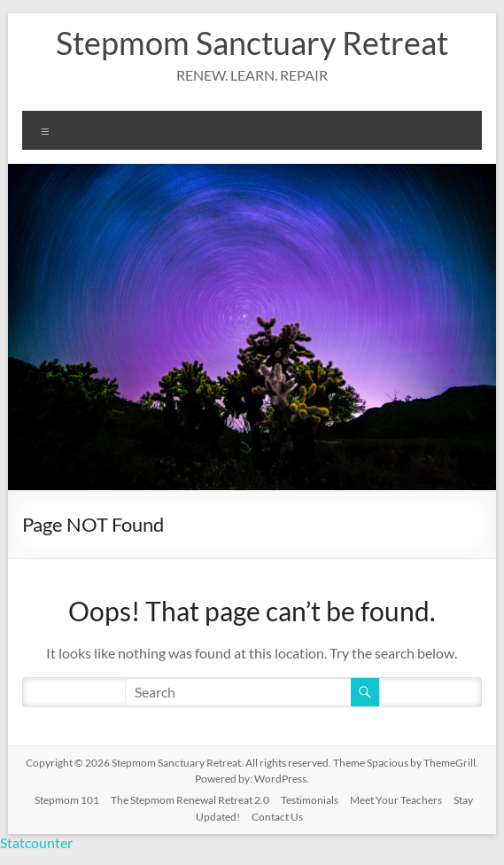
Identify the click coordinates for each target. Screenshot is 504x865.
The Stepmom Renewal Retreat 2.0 (190, 800)
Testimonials (310, 800)
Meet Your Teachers (396, 800)
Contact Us (277, 817)
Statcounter (36, 842)
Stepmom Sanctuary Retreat (252, 43)
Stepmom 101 (67, 800)
